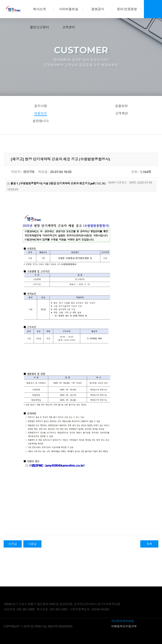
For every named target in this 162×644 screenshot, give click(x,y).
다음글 (32, 544)
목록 (149, 544)
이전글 (13, 544)
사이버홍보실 (69, 9)
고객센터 (69, 27)
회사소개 (39, 9)
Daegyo (13, 9)
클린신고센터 (39, 27)
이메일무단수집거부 (124, 626)
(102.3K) (56, 183)
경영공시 (98, 9)
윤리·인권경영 (127, 9)
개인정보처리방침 (123, 621)
